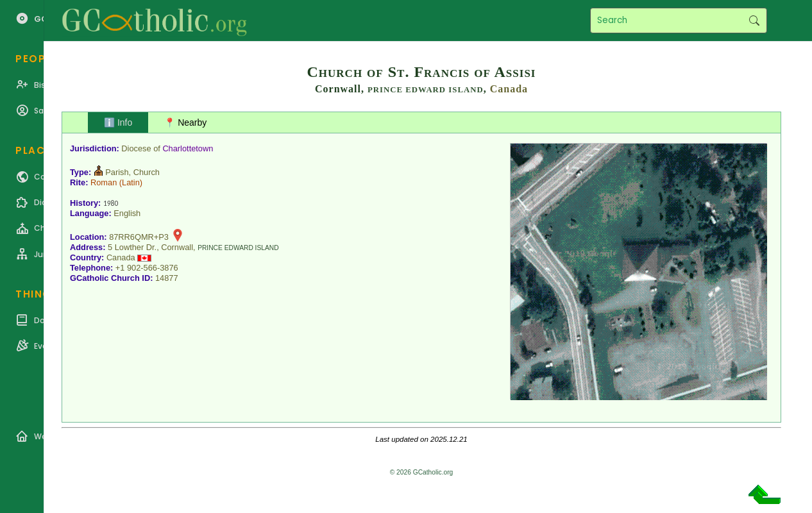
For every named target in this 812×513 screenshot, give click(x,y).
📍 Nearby (185, 122)
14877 (167, 278)
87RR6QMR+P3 (139, 237)
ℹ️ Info (118, 122)
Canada (509, 89)
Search (754, 21)
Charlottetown (188, 148)
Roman (104, 182)
